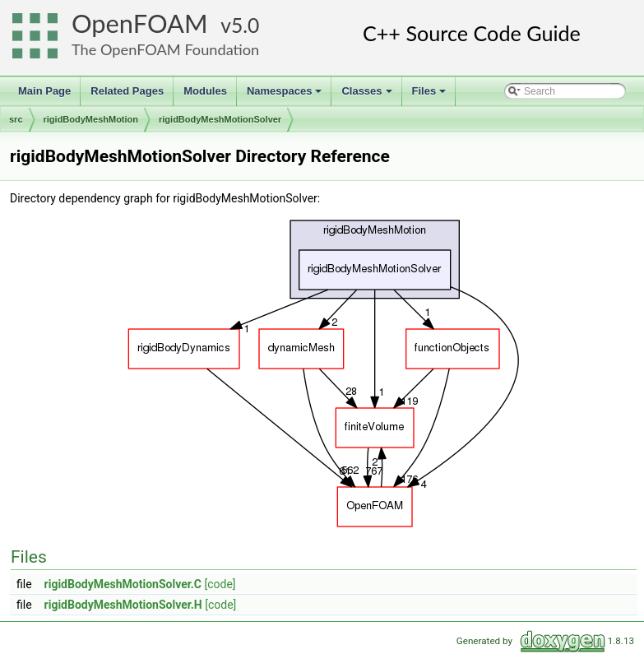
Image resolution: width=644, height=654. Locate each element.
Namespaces (286, 95)
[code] (220, 584)
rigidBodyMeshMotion (91, 119)
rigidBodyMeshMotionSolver (220, 119)
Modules (205, 91)
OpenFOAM (140, 23)
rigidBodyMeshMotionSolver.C (123, 584)
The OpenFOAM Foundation (165, 49)
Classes (368, 95)
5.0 (245, 25)
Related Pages (127, 91)
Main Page (44, 91)
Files (431, 95)
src (16, 119)
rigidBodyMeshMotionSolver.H (123, 605)
